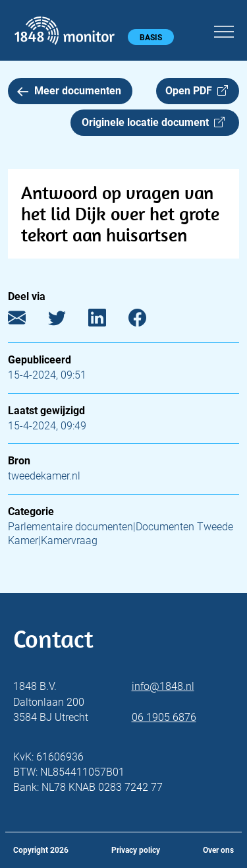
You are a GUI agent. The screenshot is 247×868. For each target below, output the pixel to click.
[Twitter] (67, 321)
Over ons (218, 850)
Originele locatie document (153, 122)
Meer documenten (69, 91)
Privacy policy (136, 850)
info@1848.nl (163, 686)
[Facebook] (147, 321)
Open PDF (197, 91)
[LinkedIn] (107, 321)
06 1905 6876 (164, 717)
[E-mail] (27, 321)
